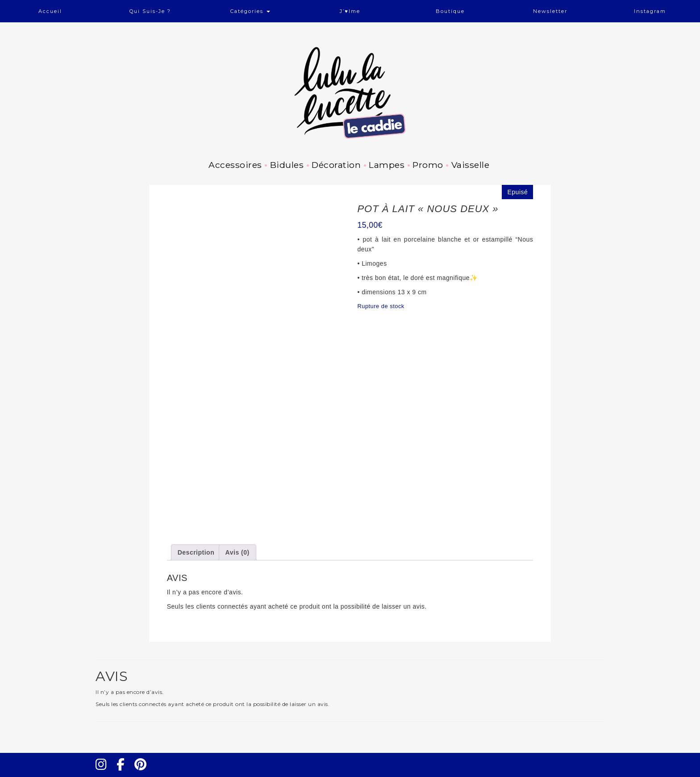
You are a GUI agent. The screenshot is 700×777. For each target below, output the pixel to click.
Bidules (287, 165)
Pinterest (143, 773)
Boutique (450, 11)
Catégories (250, 11)
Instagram (650, 11)
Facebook (124, 773)
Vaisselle (471, 165)
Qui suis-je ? (150, 11)
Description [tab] (196, 552)
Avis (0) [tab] (237, 552)
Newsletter (550, 11)
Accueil (50, 11)
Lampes (387, 165)
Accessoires (235, 165)
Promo (428, 165)
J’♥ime (350, 11)
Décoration (336, 165)
